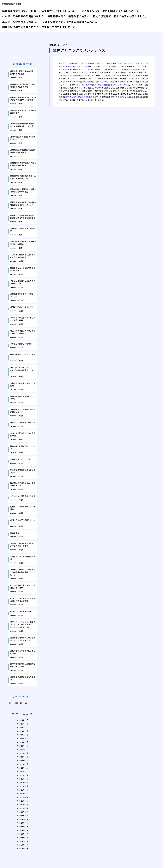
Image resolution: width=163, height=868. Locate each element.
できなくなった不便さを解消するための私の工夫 (110, 11)
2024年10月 (23, 738)
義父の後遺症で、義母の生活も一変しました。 (120, 16)
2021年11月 (23, 775)
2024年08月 (23, 746)
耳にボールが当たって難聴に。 (21, 22)
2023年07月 (23, 749)
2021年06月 (23, 790)
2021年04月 (23, 797)
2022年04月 (23, 760)
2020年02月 (23, 841)
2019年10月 (23, 845)
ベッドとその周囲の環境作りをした (23, 16)
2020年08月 (23, 819)
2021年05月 (23, 793)
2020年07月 (23, 823)
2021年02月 (23, 805)
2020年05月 (23, 830)
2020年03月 (23, 838)
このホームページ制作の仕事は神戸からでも (77, 76)
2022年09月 (23, 753)
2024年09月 (23, 742)
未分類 (65, 45)
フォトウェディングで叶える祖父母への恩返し (70, 22)
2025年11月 (23, 731)
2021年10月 (23, 779)
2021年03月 (23, 801)
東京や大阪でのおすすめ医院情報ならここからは (105, 85)
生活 (21, 703)
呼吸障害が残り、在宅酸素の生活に (68, 16)
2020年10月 (23, 816)
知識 (26, 703)
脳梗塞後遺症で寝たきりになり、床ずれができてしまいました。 (40, 11)
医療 (10, 703)
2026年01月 (23, 724)
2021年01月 (23, 808)
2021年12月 (23, 771)
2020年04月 (23, 834)
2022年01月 (23, 768)
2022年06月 (23, 757)
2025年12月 (23, 727)
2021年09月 (23, 783)
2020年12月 (23, 812)
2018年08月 (23, 849)
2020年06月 (23, 827)
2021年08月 (23, 786)
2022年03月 (23, 764)
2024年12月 (23, 735)
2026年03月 (23, 720)
